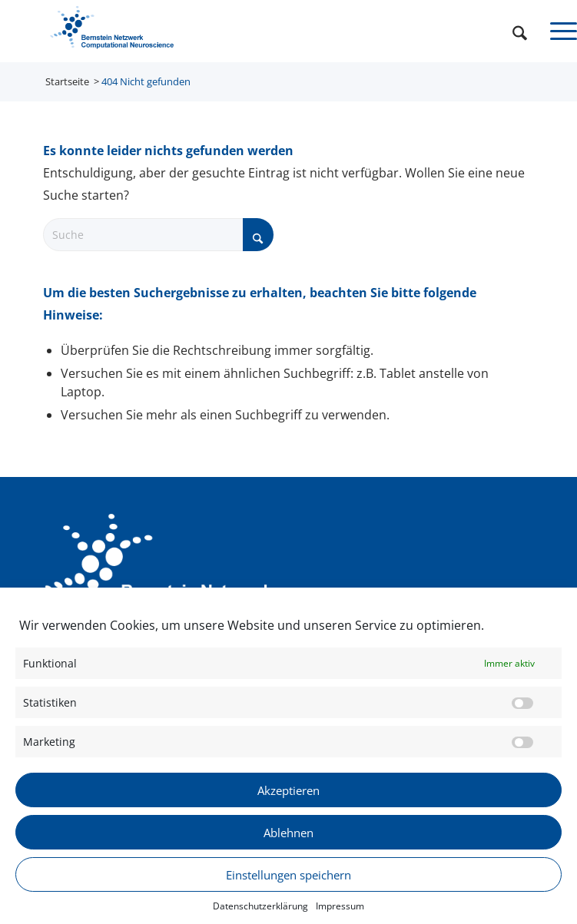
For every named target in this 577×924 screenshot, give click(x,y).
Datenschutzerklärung (260, 913)
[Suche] (512, 31)
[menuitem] (512, 31)
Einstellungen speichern (288, 881)
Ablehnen (288, 839)
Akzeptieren (288, 796)
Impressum (340, 913)
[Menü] (556, 31)
